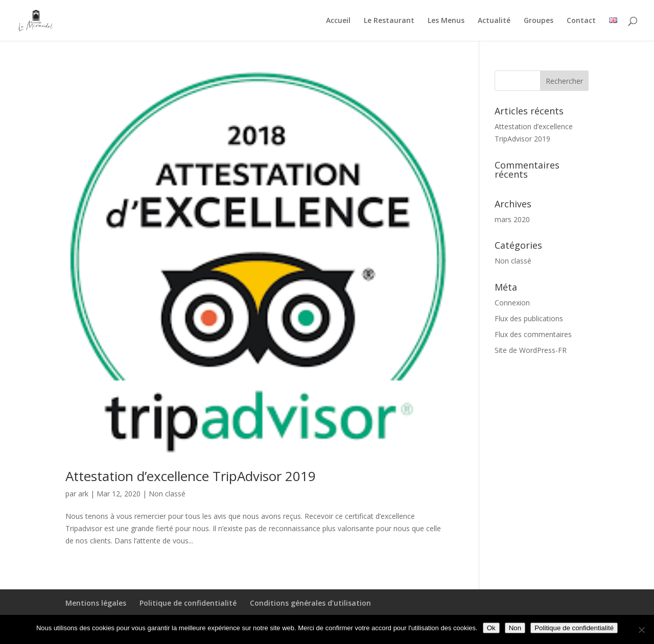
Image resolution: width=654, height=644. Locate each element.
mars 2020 (512, 219)
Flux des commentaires (533, 334)
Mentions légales (96, 603)
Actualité (494, 21)
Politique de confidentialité (188, 603)
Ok (491, 628)
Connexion (512, 303)
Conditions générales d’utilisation (310, 603)
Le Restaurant (389, 21)
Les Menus (446, 21)
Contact (581, 21)
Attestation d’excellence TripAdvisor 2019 (191, 476)
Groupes (539, 21)
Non (515, 628)
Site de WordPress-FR (531, 350)
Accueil (338, 21)
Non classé (167, 494)
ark (83, 494)
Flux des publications (529, 318)
